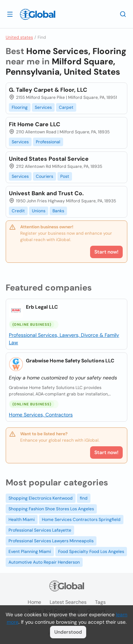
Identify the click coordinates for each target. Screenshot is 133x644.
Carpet (66, 107)
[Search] (123, 14)
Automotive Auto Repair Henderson (44, 562)
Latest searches (68, 602)
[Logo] (38, 14)
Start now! (106, 452)
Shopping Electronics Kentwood (41, 498)
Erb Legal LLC (42, 307)
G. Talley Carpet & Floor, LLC (48, 90)
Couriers (45, 176)
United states (19, 37)
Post (65, 176)
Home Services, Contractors (41, 415)
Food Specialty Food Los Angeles (91, 552)
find (84, 498)
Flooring (20, 107)
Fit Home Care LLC (35, 124)
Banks (58, 211)
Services (43, 107)
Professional (48, 142)
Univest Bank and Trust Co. (46, 193)
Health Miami (22, 520)
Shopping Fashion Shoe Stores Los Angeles (51, 509)
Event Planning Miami (30, 552)
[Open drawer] (10, 14)
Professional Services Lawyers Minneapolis (51, 541)
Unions (39, 211)
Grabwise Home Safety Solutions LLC (70, 361)
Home (34, 602)
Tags (100, 602)
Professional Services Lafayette (40, 530)
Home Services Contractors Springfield (81, 520)
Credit (18, 211)
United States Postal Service (49, 159)
